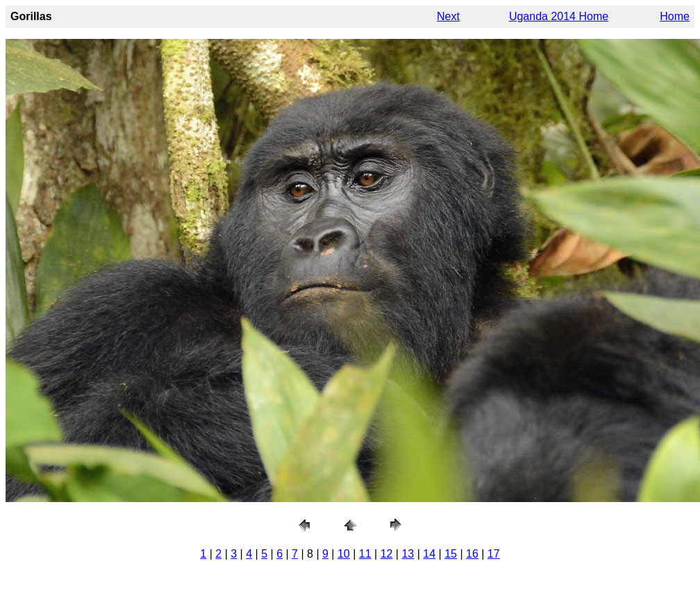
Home (675, 16)
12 (387, 554)
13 (408, 554)
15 (451, 554)
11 (365, 554)
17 (494, 554)
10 (344, 554)
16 (472, 554)
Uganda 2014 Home (559, 16)
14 (429, 554)
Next (448, 16)
